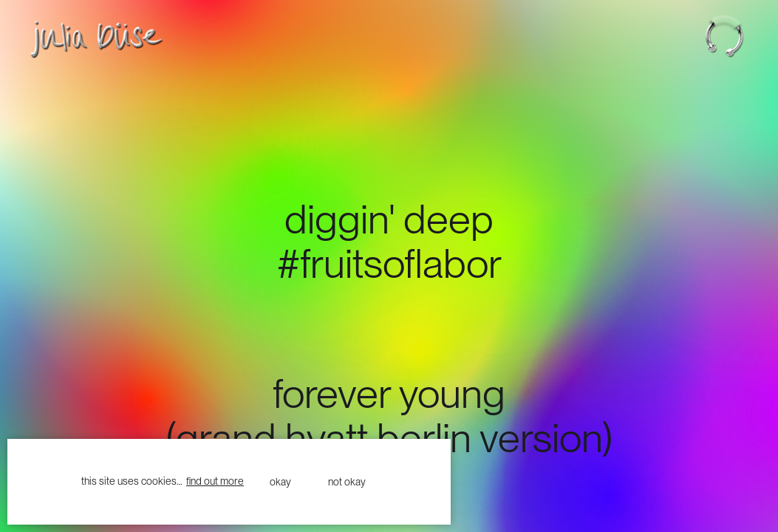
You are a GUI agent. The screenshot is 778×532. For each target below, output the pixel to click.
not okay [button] (347, 482)
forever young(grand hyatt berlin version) (389, 414)
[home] (85, 40)
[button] (733, 35)
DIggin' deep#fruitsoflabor (389, 240)
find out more (215, 481)
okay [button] (280, 482)
